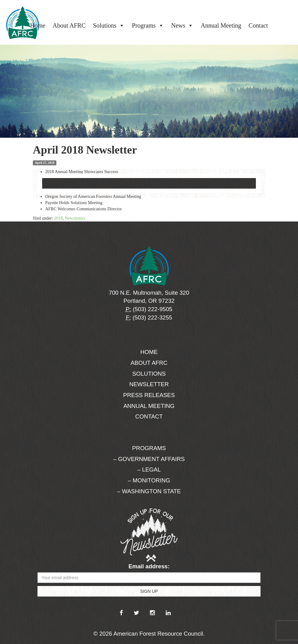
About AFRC (69, 25)
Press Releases (149, 395)
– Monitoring (149, 480)
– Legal (149, 470)
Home (38, 25)
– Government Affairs (149, 459)
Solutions (109, 25)
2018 (58, 218)
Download (149, 183)
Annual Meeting (221, 25)
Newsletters (75, 218)
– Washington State (149, 491)
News (182, 25)
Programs (148, 25)
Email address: (149, 566)
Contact (258, 25)
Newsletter (149, 384)
